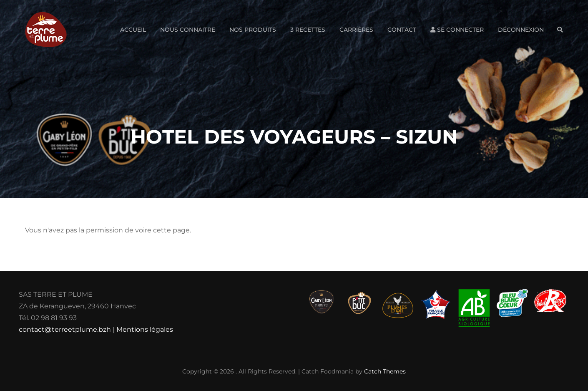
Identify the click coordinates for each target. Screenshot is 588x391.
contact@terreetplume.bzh (65, 329)
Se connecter (457, 30)
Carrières (356, 30)
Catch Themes (385, 371)
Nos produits (253, 30)
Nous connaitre (188, 30)
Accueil (133, 30)
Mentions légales (145, 329)
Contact (402, 30)
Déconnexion (521, 30)
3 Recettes (308, 30)
